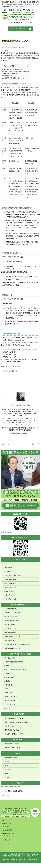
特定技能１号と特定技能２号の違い (13, 69)
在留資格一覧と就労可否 (12, 613)
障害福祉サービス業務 (12, 744)
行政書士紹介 (9, 568)
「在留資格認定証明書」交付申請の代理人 (18, 644)
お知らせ (7, 761)
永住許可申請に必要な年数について (14, 78)
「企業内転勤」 (10, 666)
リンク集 (7, 769)
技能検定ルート (8, 76)
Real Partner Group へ (21, 29)
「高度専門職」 (10, 673)
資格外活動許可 (10, 640)
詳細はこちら (5, 796)
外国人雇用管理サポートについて (15, 718)
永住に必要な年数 (12, 371)
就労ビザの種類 (10, 658)
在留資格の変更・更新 (11, 621)
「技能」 (8, 681)
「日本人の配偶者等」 (11, 697)
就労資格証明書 (10, 625)
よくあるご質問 (8, 830)
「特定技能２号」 (10, 685)
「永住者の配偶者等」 (11, 701)
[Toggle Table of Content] (27, 67)
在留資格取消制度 (10, 632)
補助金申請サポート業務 (12, 748)
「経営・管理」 (10, 677)
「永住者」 (7, 689)
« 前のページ (5, 444)
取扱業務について (11, 591)
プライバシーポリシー (11, 599)
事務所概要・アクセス (11, 587)
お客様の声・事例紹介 (11, 579)
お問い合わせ (9, 595)
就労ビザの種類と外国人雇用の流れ (16, 722)
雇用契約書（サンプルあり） (13, 730)
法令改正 (7, 777)
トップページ (8, 564)
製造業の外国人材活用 (12, 726)
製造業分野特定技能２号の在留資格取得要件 (16, 71)
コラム (8, 48)
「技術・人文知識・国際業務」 (14, 662)
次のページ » (36, 444)
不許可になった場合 (11, 629)
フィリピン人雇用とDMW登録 (14, 734)
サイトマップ (7, 843)
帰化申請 (7, 709)
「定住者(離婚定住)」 (11, 705)
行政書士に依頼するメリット (13, 609)
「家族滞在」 (8, 693)
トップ (3, 48)
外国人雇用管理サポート (12, 583)
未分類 (7, 773)
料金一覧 (7, 572)
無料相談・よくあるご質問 (13, 576)
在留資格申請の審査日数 (12, 648)
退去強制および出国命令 (12, 636)
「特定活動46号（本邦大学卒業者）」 (16, 670)
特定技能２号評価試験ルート (12, 74)
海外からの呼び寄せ (11, 617)
